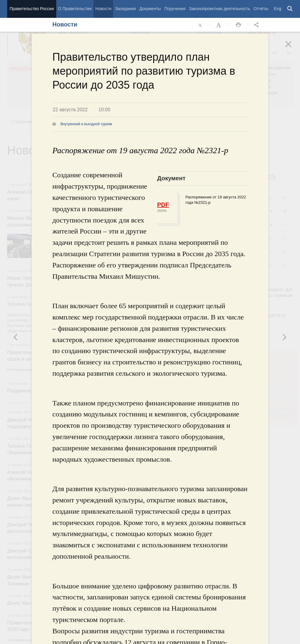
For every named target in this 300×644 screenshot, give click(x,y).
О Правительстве (75, 9)
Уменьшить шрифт (200, 25)
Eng (278, 9)
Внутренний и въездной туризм (86, 124)
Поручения (175, 9)
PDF (163, 205)
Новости (103, 9)
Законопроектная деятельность (219, 9)
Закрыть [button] (293, 48)
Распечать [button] (238, 25)
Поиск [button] (290, 9)
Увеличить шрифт (219, 25)
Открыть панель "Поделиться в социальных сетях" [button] (257, 25)
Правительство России (32, 9)
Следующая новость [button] (16, 337)
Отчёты (261, 9)
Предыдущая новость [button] (284, 337)
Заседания (125, 9)
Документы (150, 9)
